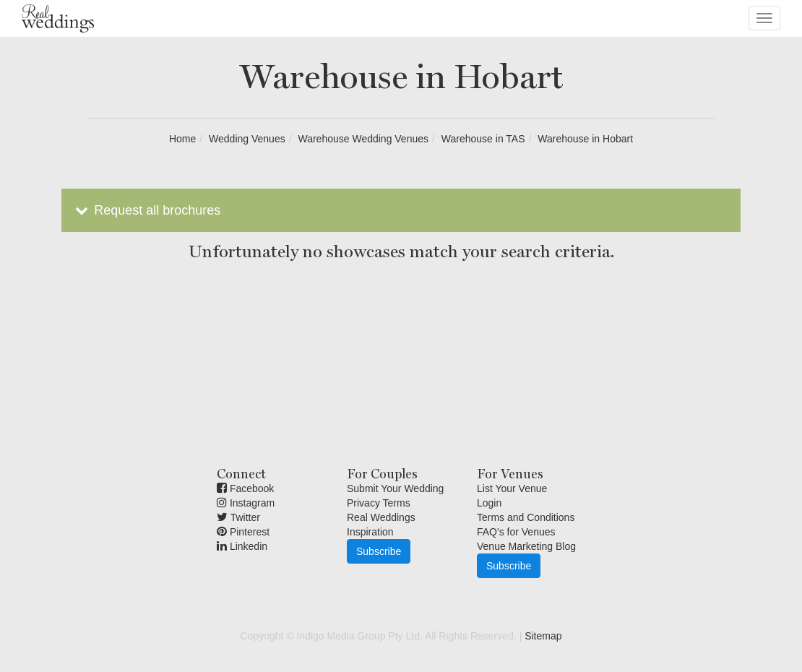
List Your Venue (512, 488)
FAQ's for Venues (516, 532)
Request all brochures (146, 210)
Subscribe (379, 551)
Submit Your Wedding (395, 488)
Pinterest (243, 532)
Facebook (245, 488)
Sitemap (543, 636)
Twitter (238, 517)
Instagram (246, 503)
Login (489, 503)
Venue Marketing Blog (526, 546)
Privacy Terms (379, 503)
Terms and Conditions (526, 517)
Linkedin (242, 546)
